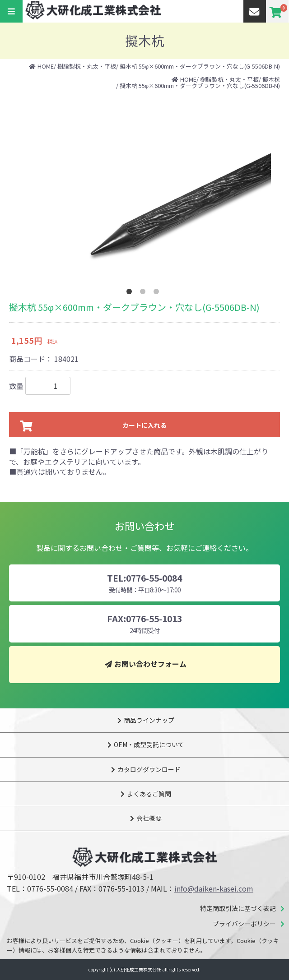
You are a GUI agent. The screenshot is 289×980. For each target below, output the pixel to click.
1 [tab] (131, 293)
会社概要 (149, 818)
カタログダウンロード (149, 769)
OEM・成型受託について (149, 744)
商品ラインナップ (149, 720)
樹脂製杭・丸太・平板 (87, 66)
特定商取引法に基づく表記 (238, 908)
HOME (46, 66)
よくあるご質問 (149, 794)
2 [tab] (144, 293)
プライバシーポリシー (244, 924)
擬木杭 (271, 79)
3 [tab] (158, 293)
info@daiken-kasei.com (214, 888)
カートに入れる (144, 425)
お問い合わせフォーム (150, 664)
